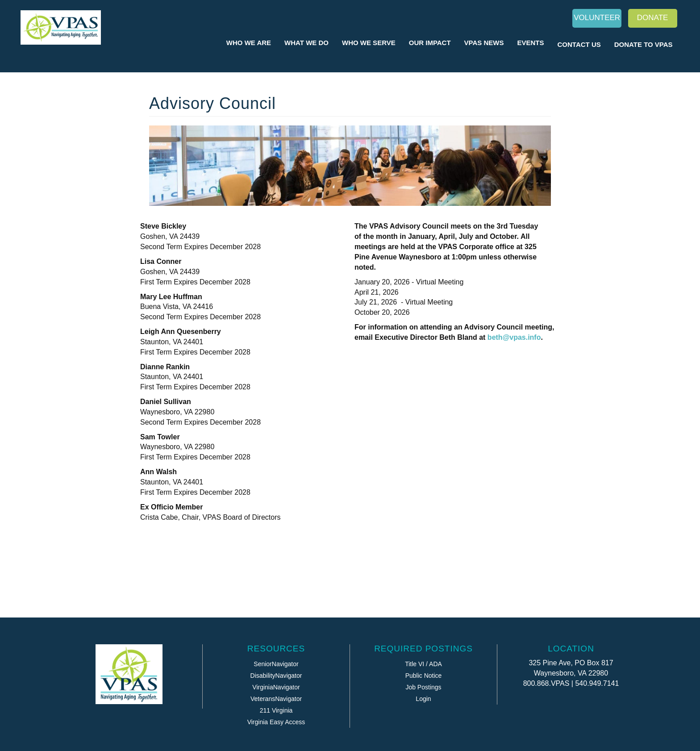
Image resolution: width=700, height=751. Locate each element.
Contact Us (579, 44)
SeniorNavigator (276, 664)
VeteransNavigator (276, 699)
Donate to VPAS (644, 44)
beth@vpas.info (514, 337)
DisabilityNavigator (276, 676)
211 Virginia (276, 710)
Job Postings (423, 687)
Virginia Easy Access (276, 722)
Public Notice (424, 676)
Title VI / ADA (423, 664)
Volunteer (597, 18)
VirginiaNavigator (276, 687)
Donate (653, 18)
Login (423, 699)
